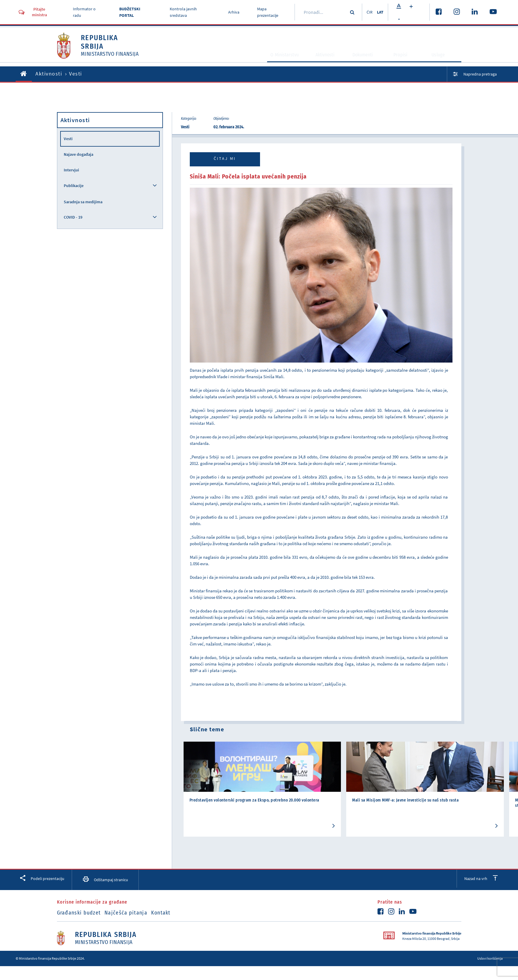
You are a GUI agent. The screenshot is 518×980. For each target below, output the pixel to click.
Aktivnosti (320, 61)
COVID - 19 (73, 217)
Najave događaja (79, 154)
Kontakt (175, 912)
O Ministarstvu (271, 61)
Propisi (404, 61)
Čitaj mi (225, 158)
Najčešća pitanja (133, 912)
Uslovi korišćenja (490, 958)
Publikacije (74, 186)
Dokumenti (364, 61)
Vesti (68, 139)
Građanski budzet (79, 912)
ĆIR (366, 12)
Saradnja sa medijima (83, 202)
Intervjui (71, 170)
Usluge (442, 61)
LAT (380, 12)
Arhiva (231, 12)
